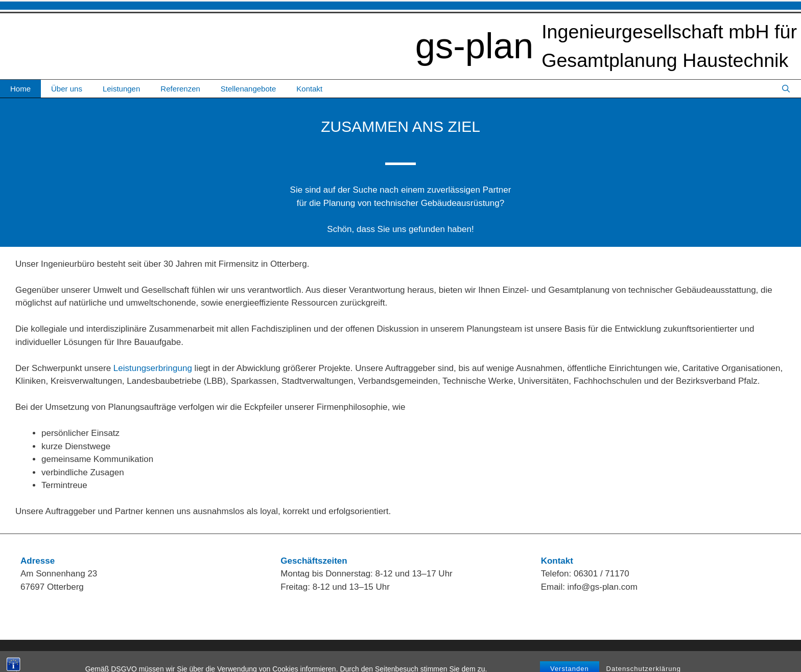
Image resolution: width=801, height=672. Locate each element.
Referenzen (180, 89)
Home (20, 89)
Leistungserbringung (153, 368)
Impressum (724, 655)
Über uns (67, 89)
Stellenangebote (248, 89)
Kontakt (309, 89)
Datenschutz (770, 655)
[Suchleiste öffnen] (786, 89)
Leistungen (121, 89)
